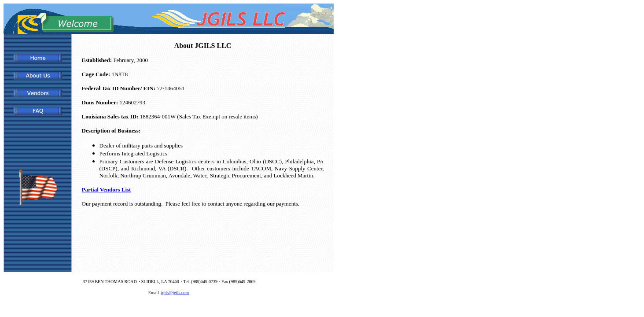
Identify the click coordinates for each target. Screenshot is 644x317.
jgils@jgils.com (175, 293)
